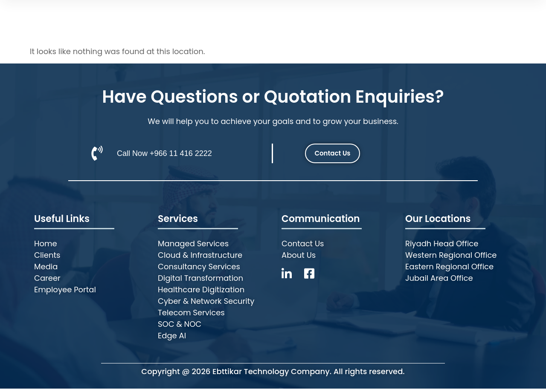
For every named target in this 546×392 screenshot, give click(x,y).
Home (158, 16)
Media (346, 16)
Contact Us (437, 16)
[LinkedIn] (293, 278)
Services (263, 16)
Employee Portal (505, 16)
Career (386, 16)
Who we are (206, 16)
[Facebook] (312, 278)
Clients (305, 16)
